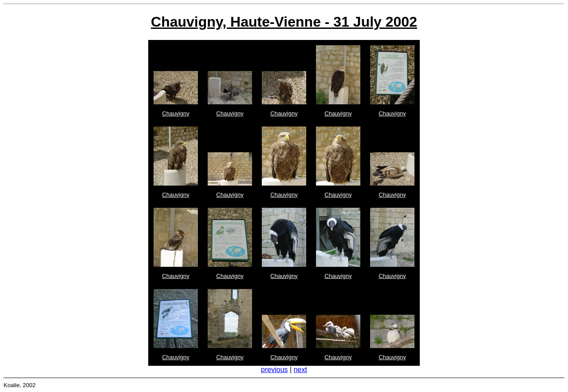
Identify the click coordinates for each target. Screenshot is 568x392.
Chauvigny (176, 113)
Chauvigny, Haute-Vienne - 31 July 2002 (284, 22)
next (300, 370)
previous (274, 370)
